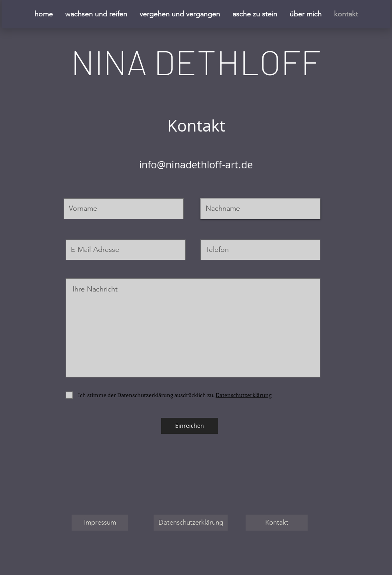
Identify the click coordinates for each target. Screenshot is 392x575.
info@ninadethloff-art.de (196, 165)
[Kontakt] (277, 523)
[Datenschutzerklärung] (191, 523)
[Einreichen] (190, 426)
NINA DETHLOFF (196, 61)
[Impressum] (100, 523)
